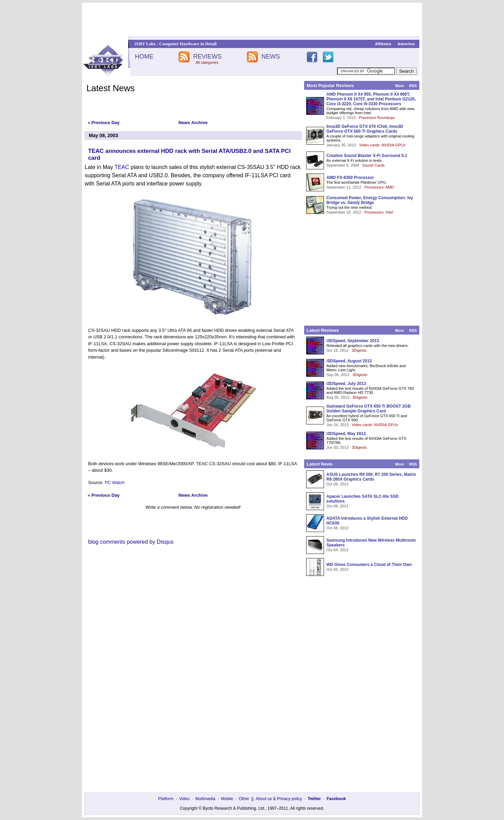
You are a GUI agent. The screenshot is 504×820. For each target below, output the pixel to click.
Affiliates (383, 44)
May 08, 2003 (104, 135)
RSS (413, 86)
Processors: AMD (379, 187)
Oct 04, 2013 (337, 550)
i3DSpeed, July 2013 (346, 384)
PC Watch (115, 483)
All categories (207, 62)
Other (244, 799)
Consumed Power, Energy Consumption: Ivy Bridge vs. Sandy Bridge (370, 200)
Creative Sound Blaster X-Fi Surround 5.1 (367, 156)
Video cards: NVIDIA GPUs (382, 145)
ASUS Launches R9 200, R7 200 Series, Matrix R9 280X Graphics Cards (371, 477)
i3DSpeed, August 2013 (349, 361)
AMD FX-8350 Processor (350, 178)
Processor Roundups (377, 118)
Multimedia (205, 799)
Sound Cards (373, 165)
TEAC (122, 167)
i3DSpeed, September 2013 (353, 341)
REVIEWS (207, 57)
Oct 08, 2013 (337, 484)
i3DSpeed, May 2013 (346, 434)
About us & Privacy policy (279, 799)
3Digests (359, 350)
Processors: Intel (379, 212)
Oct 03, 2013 (337, 569)
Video (184, 799)
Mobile (227, 799)
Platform (166, 799)
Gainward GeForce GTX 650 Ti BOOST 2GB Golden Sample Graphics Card (369, 409)
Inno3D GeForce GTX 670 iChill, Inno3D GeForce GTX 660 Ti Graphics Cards (365, 129)
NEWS (271, 57)
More (399, 86)
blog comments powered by (131, 542)
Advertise (406, 44)
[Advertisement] (252, 20)
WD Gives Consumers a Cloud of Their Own (369, 565)
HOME (144, 57)
